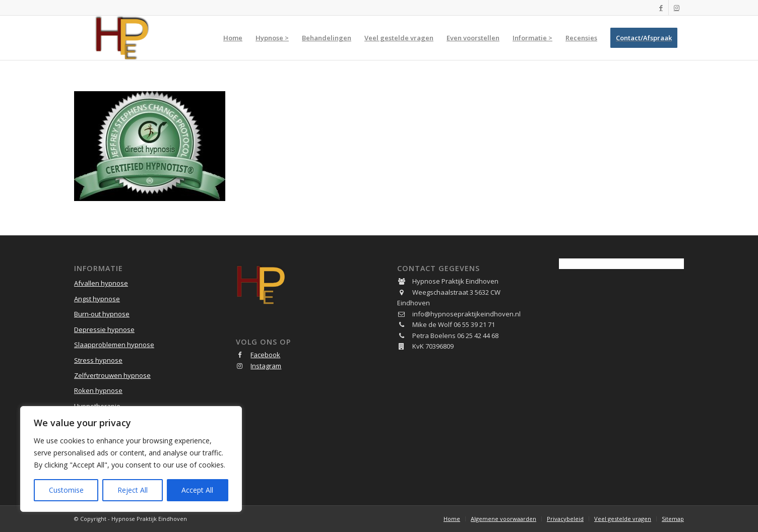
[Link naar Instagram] (676, 8)
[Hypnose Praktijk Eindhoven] (122, 38)
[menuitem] (233, 38)
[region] (131, 459)
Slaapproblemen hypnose (114, 345)
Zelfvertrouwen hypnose (112, 375)
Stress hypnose (98, 360)
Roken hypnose (98, 390)
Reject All (133, 490)
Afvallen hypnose (101, 283)
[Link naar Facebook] (661, 8)
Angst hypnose (97, 299)
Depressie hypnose (104, 329)
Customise (66, 490)
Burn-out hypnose (102, 314)
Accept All (197, 490)
